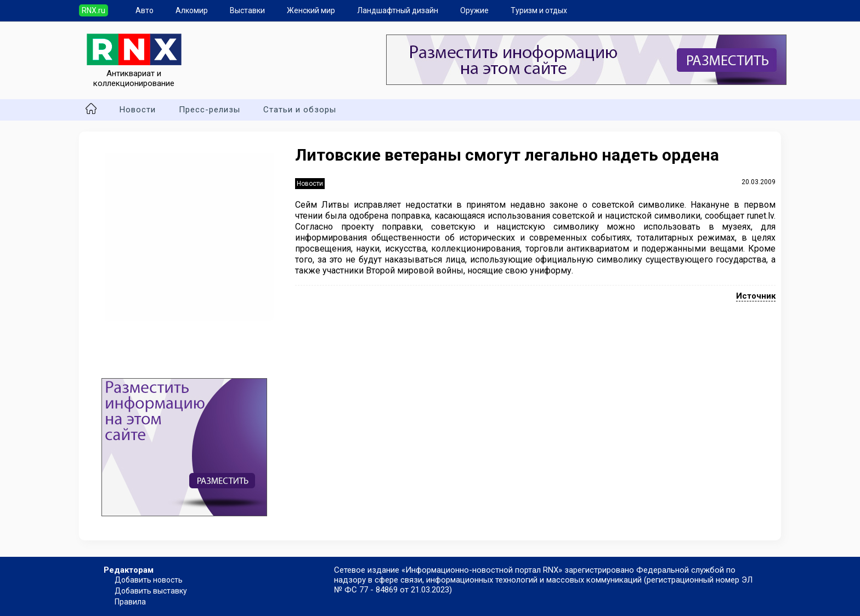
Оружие (474, 10)
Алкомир (192, 10)
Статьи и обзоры (300, 110)
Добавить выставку (151, 591)
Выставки (247, 10)
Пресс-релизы (210, 110)
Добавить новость (149, 580)
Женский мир (311, 10)
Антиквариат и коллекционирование (134, 73)
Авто (145, 10)
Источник (756, 296)
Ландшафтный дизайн (398, 10)
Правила (130, 602)
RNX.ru (94, 10)
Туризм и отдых (539, 10)
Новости (138, 110)
